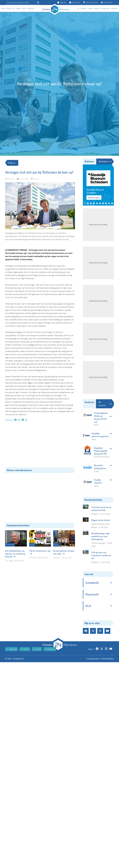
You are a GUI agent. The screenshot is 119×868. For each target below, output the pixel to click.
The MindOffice (107, 659)
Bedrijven (114, 8)
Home (3, 8)
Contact (25, 649)
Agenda (62, 2)
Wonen (91, 8)
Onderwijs (31, 8)
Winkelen (84, 8)
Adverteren (107, 2)
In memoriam (105, 8)
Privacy (37, 649)
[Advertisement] (40, 445)
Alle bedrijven (105, 161)
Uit (78, 8)
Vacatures (75, 2)
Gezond (97, 8)
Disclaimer (50, 649)
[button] (85, 203)
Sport (24, 8)
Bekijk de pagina (94, 198)
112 (14, 8)
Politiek (18, 8)
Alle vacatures (105, 404)
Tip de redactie (91, 2)
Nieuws (9, 8)
